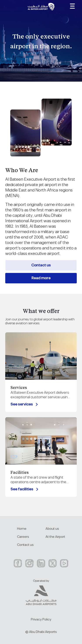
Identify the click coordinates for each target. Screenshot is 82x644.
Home (22, 529)
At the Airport (55, 537)
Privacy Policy (41, 620)
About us (52, 529)
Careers (23, 537)
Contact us (41, 265)
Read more (41, 278)
